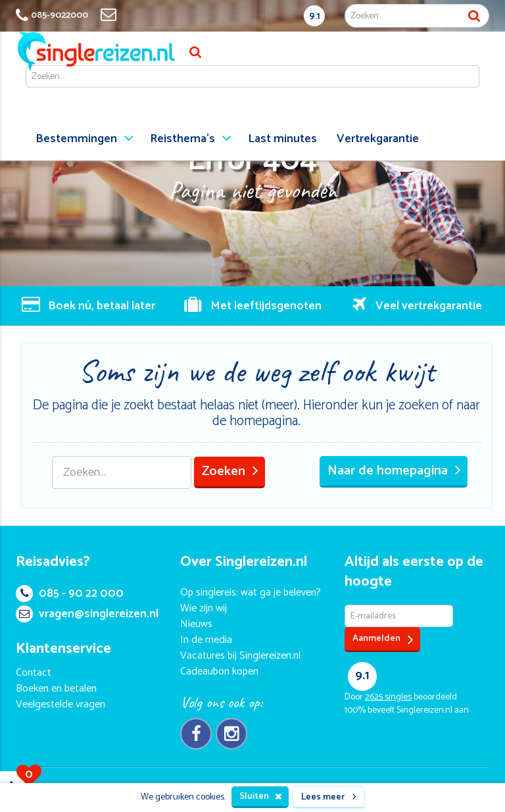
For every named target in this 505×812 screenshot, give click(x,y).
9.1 (315, 16)
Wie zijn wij (204, 608)
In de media (206, 640)
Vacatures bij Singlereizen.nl (240, 656)
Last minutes (282, 139)
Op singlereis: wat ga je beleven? (251, 593)
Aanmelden (383, 639)
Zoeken (230, 471)
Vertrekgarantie (378, 139)
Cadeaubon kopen (219, 672)
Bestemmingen (76, 139)
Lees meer (329, 797)
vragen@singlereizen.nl (87, 614)
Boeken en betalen (56, 689)
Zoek (474, 16)
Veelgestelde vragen (60, 704)
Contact (34, 673)
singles (388, 697)
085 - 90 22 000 (70, 594)
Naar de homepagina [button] (394, 471)
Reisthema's (182, 139)
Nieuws (196, 624)
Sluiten (261, 797)
